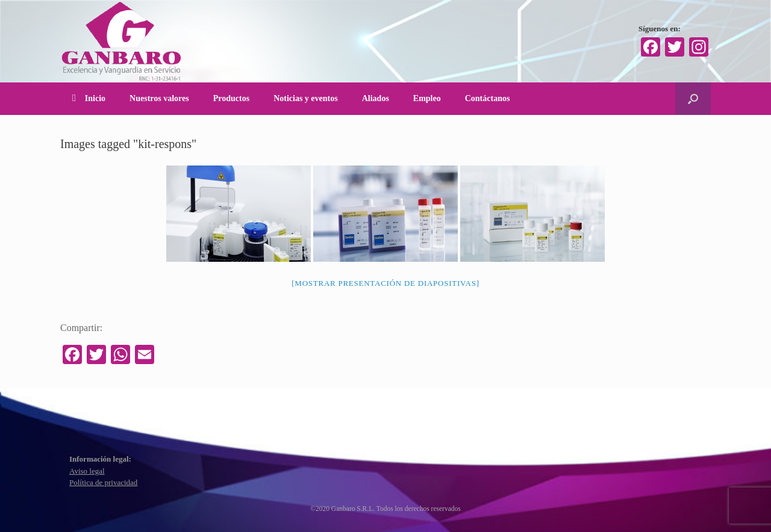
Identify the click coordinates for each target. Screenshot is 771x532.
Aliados (376, 98)
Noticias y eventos (306, 98)
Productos (231, 98)
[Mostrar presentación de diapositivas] (385, 283)
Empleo (427, 98)
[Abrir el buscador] (693, 99)
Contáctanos (488, 98)
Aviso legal (87, 471)
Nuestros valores (159, 98)
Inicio (89, 98)
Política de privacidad (103, 482)
